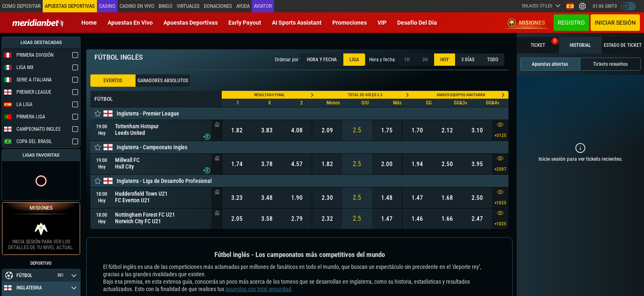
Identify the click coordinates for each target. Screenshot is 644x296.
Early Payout (245, 23)
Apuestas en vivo (130, 23)
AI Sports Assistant (297, 23)
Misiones (527, 23)
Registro (571, 23)
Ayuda (243, 6)
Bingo (166, 6)
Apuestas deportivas (191, 23)
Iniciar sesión (615, 23)
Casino (107, 6)
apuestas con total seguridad (258, 289)
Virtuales (188, 6)
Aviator (263, 6)
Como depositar (21, 6)
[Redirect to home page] (39, 23)
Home (89, 23)
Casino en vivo (137, 6)
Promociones (350, 23)
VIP (382, 23)
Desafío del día (417, 23)
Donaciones (218, 6)
